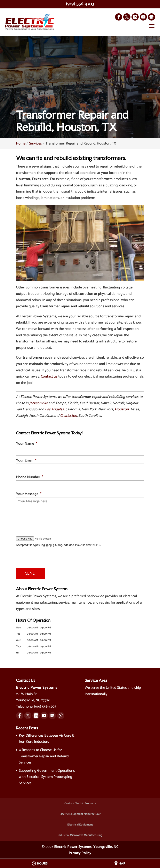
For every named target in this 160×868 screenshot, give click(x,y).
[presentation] (36, 555)
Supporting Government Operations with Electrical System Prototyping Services (47, 775)
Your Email (26, 461)
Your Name (27, 444)
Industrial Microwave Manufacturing (80, 834)
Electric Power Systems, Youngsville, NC (86, 845)
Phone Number (30, 477)
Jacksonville (38, 403)
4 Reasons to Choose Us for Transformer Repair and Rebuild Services (44, 754)
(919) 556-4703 (80, 4)
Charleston (69, 416)
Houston (122, 410)
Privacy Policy (80, 851)
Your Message (29, 494)
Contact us (49, 377)
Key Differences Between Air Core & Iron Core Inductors (47, 737)
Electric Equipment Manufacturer (80, 812)
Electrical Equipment (80, 823)
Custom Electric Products (80, 802)
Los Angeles (54, 410)
